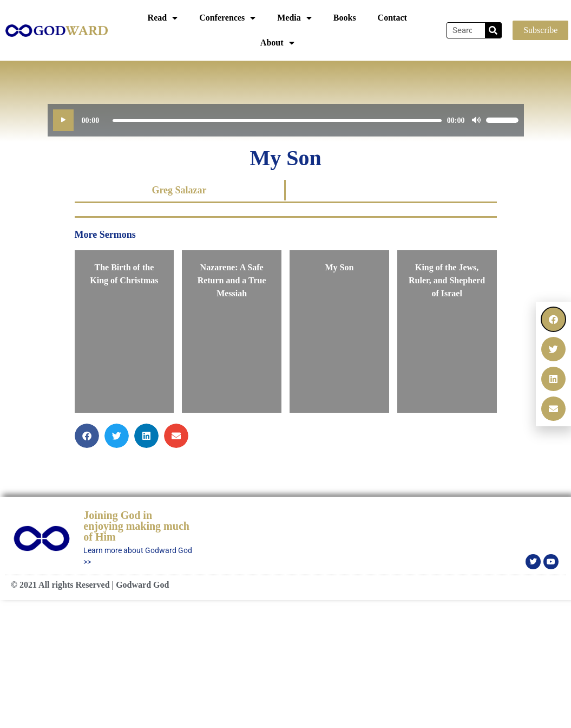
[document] (285, 364)
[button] (553, 319)
